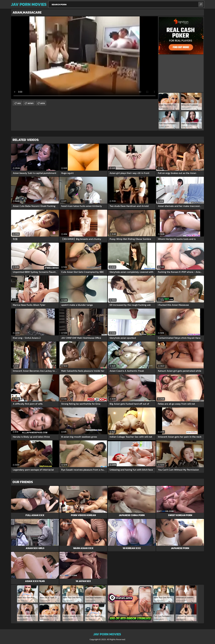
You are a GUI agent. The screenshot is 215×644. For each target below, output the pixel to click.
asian (31, 103)
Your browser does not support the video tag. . (85, 58)
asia (43, 103)
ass (19, 103)
